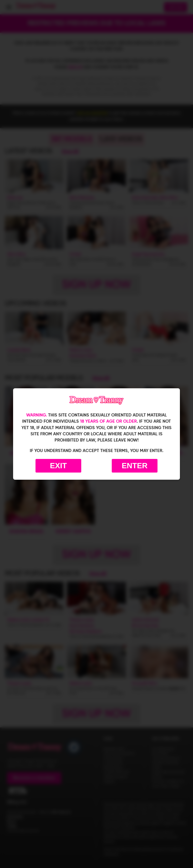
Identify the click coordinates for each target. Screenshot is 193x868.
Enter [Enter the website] (135, 466)
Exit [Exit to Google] (58, 466)
